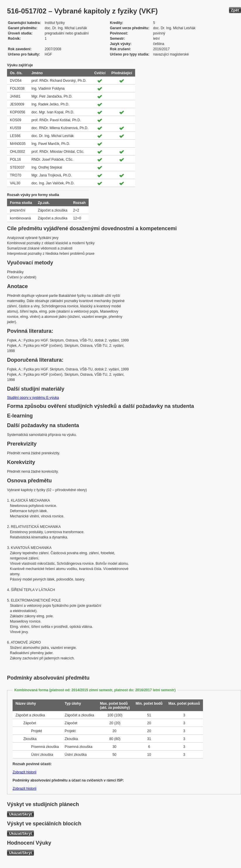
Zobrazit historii (24, 772)
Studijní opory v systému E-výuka (33, 398)
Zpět (235, 10)
